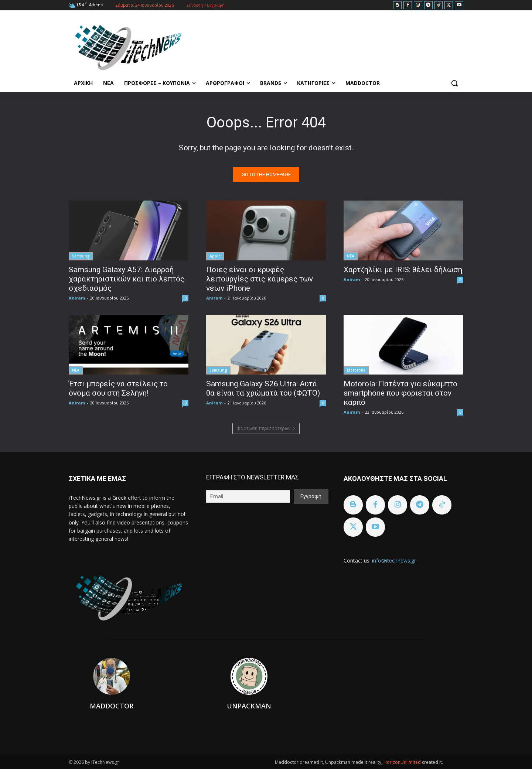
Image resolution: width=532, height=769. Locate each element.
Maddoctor (112, 706)
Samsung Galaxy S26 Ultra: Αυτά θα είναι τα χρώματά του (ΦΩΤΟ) (263, 388)
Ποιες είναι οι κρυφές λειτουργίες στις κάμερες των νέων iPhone (260, 279)
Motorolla (356, 370)
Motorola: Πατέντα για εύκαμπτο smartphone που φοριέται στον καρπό (400, 393)
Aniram (77, 298)
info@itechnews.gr (394, 560)
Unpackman (249, 706)
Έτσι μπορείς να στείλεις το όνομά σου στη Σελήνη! (118, 388)
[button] (454, 83)
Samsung (81, 256)
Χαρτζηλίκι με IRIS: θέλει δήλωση (403, 270)
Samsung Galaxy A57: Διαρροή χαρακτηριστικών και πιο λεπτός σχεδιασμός (127, 279)
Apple (215, 256)
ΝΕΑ (351, 256)
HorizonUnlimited (403, 762)
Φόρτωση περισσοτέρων (266, 428)
